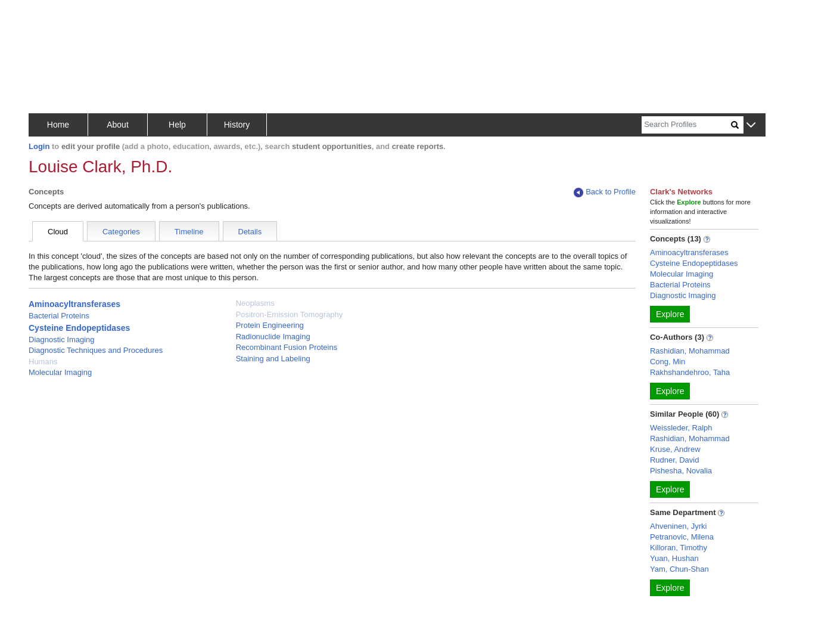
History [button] (237, 125)
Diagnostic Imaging (62, 340)
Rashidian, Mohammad (690, 351)
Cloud (58, 232)
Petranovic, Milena (682, 537)
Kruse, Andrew (675, 449)
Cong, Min (668, 362)
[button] (751, 125)
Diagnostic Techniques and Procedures (96, 350)
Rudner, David (674, 460)
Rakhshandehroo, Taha (690, 372)
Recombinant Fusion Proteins (287, 347)
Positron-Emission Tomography (290, 314)
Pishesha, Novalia (681, 471)
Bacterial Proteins (59, 316)
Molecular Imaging (60, 372)
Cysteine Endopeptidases (79, 328)
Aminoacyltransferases (74, 304)
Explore (670, 314)
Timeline (189, 232)
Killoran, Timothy (679, 548)
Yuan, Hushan (674, 558)
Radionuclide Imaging (273, 337)
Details (250, 232)
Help (177, 125)
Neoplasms (255, 303)
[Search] (686, 125)
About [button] (118, 125)
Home (58, 125)
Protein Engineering (270, 325)
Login (39, 146)
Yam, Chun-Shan (679, 569)
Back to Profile (605, 192)
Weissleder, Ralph (681, 428)
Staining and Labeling (273, 359)
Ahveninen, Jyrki (678, 526)
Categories (121, 232)
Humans (43, 362)
